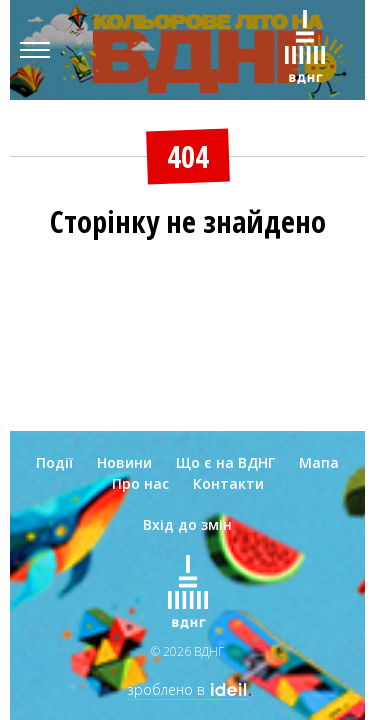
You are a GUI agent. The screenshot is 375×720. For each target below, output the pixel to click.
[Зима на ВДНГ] (305, 50)
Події (54, 462)
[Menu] (35, 50)
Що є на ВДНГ (225, 462)
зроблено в (188, 689)
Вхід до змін (187, 524)
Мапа (319, 462)
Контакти (228, 483)
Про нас (140, 483)
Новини (124, 462)
